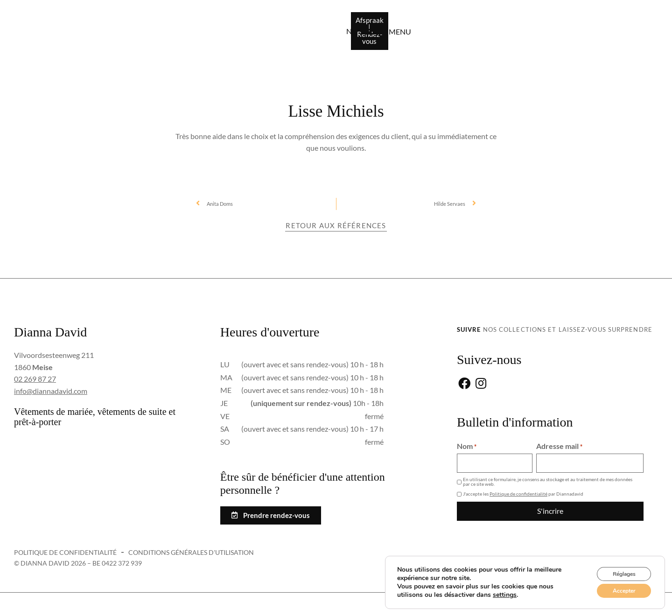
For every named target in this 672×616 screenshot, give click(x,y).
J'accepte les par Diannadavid (523, 494)
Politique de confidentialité (518, 494)
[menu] (595, 34)
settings (505, 592)
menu (623, 33)
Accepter (618, 589)
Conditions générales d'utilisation (191, 552)
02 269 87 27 (35, 379)
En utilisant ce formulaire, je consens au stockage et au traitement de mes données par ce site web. (548, 482)
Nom (467, 447)
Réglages (618, 570)
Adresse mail (559, 447)
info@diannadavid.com (51, 391)
